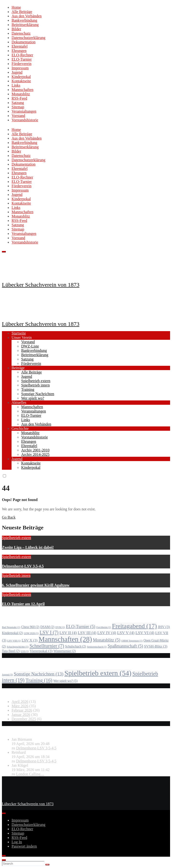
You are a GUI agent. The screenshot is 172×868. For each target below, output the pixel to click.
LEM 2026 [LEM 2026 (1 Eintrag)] (31, 633)
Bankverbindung (24, 20)
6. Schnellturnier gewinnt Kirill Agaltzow (36, 585)
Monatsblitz (21, 94)
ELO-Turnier (22, 59)
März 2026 (20, 706)
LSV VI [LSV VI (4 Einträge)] (145, 633)
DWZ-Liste (30, 346)
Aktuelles (19, 402)
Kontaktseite (21, 81)
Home (16, 7)
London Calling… (30, 774)
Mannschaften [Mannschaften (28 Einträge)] (65, 639)
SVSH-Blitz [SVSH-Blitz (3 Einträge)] (156, 646)
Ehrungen (19, 51)
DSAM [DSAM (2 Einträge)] (47, 627)
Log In (17, 842)
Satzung (18, 103)
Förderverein (22, 64)
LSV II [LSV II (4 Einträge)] (68, 633)
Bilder (16, 29)
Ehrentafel (20, 46)
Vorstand (18, 116)
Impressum (20, 68)
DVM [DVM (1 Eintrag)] (60, 627)
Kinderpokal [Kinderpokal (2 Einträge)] (12, 633)
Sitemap (18, 107)
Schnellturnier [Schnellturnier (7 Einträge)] (47, 646)
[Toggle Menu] (4, 813)
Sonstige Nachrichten (38, 394)
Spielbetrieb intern (35, 385)
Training (28, 389)
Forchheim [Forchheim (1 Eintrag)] (104, 627)
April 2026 (20, 702)
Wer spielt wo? (33, 398)
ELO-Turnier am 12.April (23, 604)
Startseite (19, 333)
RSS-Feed (19, 98)
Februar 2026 (22, 710)
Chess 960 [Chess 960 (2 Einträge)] (30, 627)
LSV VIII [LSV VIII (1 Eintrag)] (14, 641)
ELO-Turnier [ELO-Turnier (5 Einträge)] (81, 627)
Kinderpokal (21, 77)
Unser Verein (22, 338)
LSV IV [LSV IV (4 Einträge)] (107, 633)
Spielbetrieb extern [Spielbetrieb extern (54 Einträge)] (98, 673)
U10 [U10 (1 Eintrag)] (25, 651)
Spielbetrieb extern (36, 381)
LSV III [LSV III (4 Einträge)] (87, 633)
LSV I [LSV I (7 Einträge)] (49, 632)
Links (16, 85)
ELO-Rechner (22, 55)
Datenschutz (21, 33)
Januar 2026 (21, 715)
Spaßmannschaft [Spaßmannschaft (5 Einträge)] (125, 646)
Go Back (9, 517)
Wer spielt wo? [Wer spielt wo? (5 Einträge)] (66, 681)
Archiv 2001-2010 (35, 450)
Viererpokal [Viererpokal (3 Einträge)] (41, 651)
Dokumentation (24, 42)
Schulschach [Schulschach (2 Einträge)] (75, 646)
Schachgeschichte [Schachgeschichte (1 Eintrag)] (18, 647)
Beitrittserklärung (25, 25)
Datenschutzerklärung (28, 38)
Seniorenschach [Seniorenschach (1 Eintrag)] (97, 647)
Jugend (17, 72)
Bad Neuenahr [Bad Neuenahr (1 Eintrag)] (11, 627)
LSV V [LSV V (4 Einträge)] (126, 633)
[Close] (4, 856)
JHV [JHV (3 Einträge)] (164, 627)
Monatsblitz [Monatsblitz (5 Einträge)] (107, 640)
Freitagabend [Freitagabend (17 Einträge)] (134, 626)
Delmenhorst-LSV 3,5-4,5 (23, 566)
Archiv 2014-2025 (35, 454)
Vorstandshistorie (25, 120)
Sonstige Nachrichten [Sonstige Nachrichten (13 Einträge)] (38, 674)
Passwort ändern (24, 846)
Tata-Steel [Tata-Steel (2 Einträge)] (11, 651)
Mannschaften (22, 90)
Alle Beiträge (22, 12)
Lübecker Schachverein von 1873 (41, 285)
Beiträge (18, 368)
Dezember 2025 (24, 719)
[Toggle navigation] (4, 252)
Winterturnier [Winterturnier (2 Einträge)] (64, 651)
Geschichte (20, 428)
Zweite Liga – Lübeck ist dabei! (28, 547)
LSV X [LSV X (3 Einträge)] (30, 640)
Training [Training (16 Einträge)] (39, 680)
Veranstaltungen (24, 111)
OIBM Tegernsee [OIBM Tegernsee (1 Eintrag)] (132, 641)
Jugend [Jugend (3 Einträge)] (7, 675)
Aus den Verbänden (27, 16)
